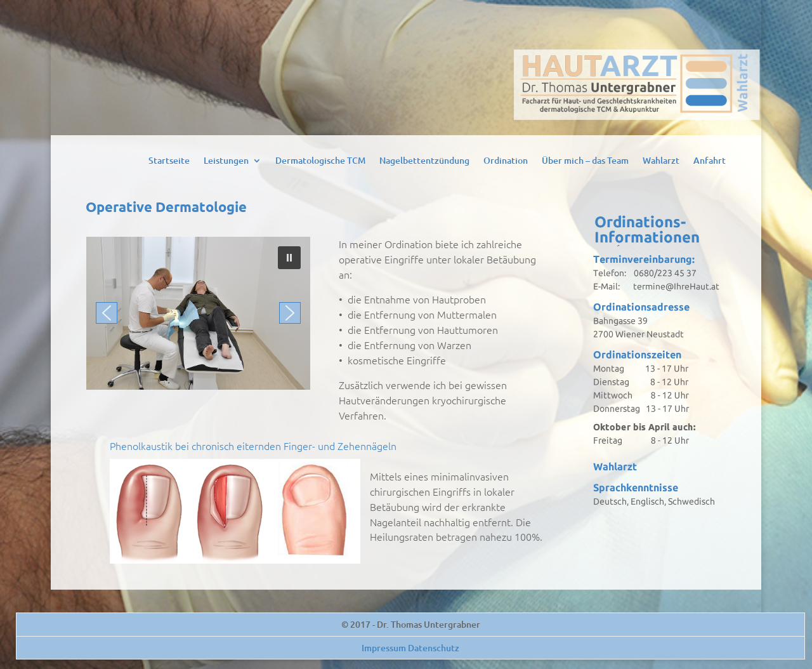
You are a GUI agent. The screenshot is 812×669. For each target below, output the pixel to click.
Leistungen (226, 161)
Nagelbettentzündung (424, 161)
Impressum (384, 648)
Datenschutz (434, 648)
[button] (289, 258)
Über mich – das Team (585, 161)
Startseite (169, 161)
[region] (198, 313)
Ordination (506, 161)
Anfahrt (710, 161)
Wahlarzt (661, 161)
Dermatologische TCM (320, 161)
